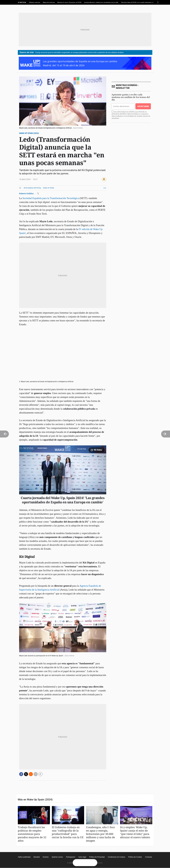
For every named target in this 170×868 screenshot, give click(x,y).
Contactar (149, 857)
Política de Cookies (135, 857)
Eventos (46, 857)
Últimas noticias (35, 2)
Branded (37, 857)
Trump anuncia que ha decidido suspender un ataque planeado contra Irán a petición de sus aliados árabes (79, 52)
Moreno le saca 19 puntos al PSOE (69, 2)
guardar (104, 179)
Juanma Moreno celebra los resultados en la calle (101, 2)
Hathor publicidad (24, 857)
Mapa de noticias (49, 2)
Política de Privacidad (97, 857)
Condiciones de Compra (116, 857)
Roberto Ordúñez (27, 193)
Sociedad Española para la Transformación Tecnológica (51, 198)
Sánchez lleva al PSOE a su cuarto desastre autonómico (140, 2)
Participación (71, 857)
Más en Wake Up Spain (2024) (35, 800)
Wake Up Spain (49, 188)
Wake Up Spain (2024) (29, 133)
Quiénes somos (57, 857)
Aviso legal (82, 857)
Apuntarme (143, 106)
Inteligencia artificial (32, 188)
